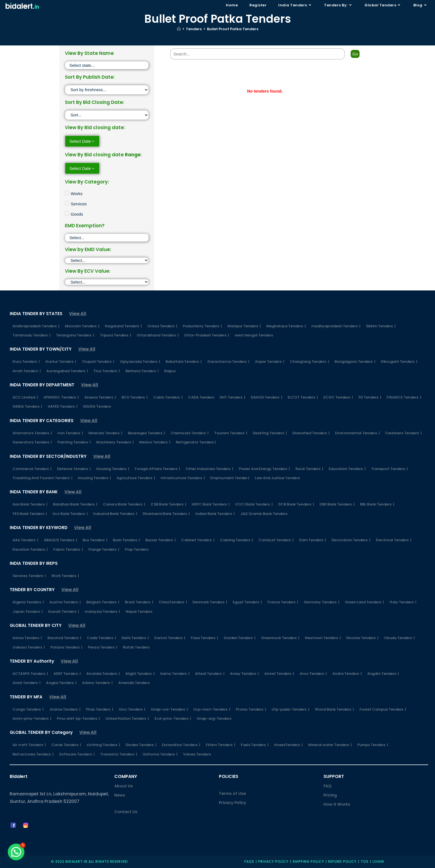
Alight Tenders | (140, 674)
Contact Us (126, 812)
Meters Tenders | (155, 442)
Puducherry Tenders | (202, 326)
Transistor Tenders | (119, 754)
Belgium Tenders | (103, 602)
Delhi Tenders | (135, 638)
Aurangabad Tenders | (67, 371)
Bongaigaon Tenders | (355, 362)
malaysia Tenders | (102, 612)
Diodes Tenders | (141, 745)
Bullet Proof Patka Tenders (233, 29)
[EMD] (107, 260)
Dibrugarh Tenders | (399, 362)
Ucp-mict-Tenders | (212, 709)
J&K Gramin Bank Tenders (264, 514)
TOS (365, 861)
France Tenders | (283, 602)
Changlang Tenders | (309, 362)
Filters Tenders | (221, 745)
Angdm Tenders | (383, 674)
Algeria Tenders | (28, 602)
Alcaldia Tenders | (103, 674)
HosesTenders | (288, 745)
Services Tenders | (29, 576)
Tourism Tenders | (231, 433)
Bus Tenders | (95, 540)
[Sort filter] (107, 90)
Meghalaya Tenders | (286, 326)
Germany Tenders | (322, 602)
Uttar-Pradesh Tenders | (207, 335)
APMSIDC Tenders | (61, 397)
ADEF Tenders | (67, 674)
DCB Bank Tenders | (296, 504)
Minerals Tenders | (105, 433)
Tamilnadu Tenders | (31, 335)
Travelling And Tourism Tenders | (42, 478)
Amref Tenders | (279, 674)
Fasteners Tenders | (404, 433)
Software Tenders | (77, 754)
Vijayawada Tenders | (140, 362)
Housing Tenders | (113, 469)
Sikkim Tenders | (381, 326)
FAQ (327, 786)
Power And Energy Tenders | (264, 469)
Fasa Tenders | (204, 638)
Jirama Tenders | (65, 709)
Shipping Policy (308, 861)
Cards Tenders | (66, 745)
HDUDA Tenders (97, 406)
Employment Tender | (230, 478)
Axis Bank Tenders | (30, 504)
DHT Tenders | (232, 397)
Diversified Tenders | (311, 433)
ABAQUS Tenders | (60, 540)
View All (78, 314)
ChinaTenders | (173, 602)
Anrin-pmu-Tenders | (32, 718)
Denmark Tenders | (210, 602)
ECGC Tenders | (338, 397)
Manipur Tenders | (244, 326)
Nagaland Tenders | (123, 326)
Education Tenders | (347, 469)
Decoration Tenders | (351, 540)
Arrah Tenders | (27, 371)
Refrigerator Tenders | (196, 442)
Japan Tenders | (28, 612)
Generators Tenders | (32, 442)
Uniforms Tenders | (160, 754)
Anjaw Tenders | (270, 362)
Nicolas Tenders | (362, 638)
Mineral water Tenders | (330, 745)
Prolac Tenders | (251, 709)
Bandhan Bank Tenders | (75, 504)
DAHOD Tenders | (266, 397)
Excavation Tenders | (181, 745)
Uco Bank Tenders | (70, 514)
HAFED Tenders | (63, 406)
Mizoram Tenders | (82, 326)
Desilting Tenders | (270, 433)
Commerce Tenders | (32, 469)
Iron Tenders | (70, 433)
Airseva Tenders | (100, 397)
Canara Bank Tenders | (124, 504)
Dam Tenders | (313, 540)
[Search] (257, 54)
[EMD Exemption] (107, 238)
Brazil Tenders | (139, 602)
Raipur (170, 371)
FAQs (249, 861)
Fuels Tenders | (255, 745)
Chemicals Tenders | (190, 433)
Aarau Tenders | (27, 638)
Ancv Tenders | (313, 674)
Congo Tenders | (28, 709)
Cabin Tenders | (168, 397)
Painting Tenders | (74, 442)
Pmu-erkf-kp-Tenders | (78, 718)
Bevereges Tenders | (146, 433)
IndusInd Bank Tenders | (115, 514)
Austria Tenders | (65, 602)
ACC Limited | (25, 397)
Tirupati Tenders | (98, 362)
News (120, 795)
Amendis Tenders (134, 683)
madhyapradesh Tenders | (336, 326)
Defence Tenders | (74, 469)
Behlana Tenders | (142, 371)
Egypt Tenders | (247, 602)
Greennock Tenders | (280, 638)
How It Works (337, 804)
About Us (124, 786)
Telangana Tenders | (75, 335)
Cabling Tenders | (237, 540)
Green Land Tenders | (364, 602)
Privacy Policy (232, 803)
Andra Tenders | (347, 674)
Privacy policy (273, 861)
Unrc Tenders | (132, 709)
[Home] (179, 29)
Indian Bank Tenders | (215, 514)
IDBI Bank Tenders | (337, 504)
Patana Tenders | (66, 647)
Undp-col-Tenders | (169, 709)
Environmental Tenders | (357, 433)
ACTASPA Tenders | (30, 674)
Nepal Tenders (139, 612)
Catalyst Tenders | (276, 540)
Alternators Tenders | (32, 433)
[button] (16, 852)
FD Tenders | (370, 397)
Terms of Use (232, 793)
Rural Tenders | (309, 469)
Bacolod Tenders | (64, 638)
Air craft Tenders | (29, 745)
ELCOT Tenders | (303, 397)
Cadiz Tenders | (101, 638)
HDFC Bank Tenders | (211, 504)
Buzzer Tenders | (160, 540)
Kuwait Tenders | (64, 612)
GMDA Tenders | (27, 406)
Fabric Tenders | (68, 549)
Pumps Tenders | (373, 745)
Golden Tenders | (240, 638)
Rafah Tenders (136, 647)
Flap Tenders (137, 549)
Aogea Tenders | (61, 683)
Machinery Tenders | (115, 442)
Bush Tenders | (126, 540)
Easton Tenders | (170, 638)
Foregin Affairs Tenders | (157, 469)
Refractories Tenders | (33, 754)
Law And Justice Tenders (277, 478)
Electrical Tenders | (394, 540)
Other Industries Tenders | (209, 469)
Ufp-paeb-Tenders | (290, 709)
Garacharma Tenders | (228, 362)
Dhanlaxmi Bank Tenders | (166, 514)
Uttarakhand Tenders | (158, 335)
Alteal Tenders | (210, 674)
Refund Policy (342, 861)
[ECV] (107, 282)
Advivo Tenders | (97, 683)
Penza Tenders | (103, 647)
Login (378, 861)
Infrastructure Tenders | (183, 478)
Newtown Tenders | (323, 638)
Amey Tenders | (244, 674)
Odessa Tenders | (29, 647)
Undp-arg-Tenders (214, 718)
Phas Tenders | (100, 709)
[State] (107, 65)
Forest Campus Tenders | (383, 709)
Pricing (330, 795)
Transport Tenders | (390, 469)
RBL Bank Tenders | (377, 504)
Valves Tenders (197, 754)
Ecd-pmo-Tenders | (173, 718)
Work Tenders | (65, 576)
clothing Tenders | (103, 745)
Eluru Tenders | (26, 362)
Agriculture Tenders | (136, 478)
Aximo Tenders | (175, 674)
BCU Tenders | (135, 397)
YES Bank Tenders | (30, 514)
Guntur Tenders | (61, 362)
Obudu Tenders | (399, 638)
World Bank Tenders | (334, 709)
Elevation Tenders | (30, 549)
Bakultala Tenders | (184, 362)
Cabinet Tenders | (198, 540)
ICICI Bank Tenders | (254, 504)
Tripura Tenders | (116, 335)
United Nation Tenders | (127, 718)
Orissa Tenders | (162, 326)
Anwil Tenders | (26, 683)
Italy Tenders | (403, 602)
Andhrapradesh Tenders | (36, 326)
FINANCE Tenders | (404, 397)
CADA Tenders (201, 397)
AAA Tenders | (25, 540)
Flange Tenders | (104, 549)
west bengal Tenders (254, 335)
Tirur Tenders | (107, 371)
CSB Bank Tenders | (168, 504)
